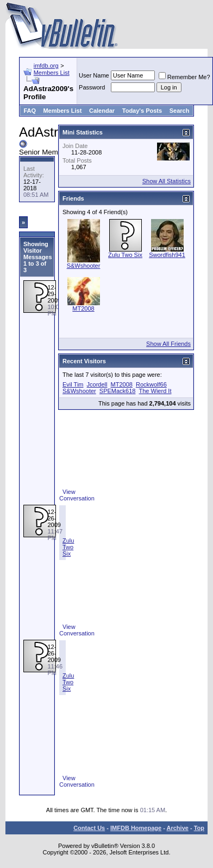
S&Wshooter (84, 266)
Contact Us (89, 828)
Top (199, 828)
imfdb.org (46, 66)
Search (180, 111)
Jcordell (97, 384)
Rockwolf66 (151, 384)
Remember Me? (184, 77)
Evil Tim (73, 384)
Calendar (102, 111)
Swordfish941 (167, 255)
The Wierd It (155, 391)
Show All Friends (168, 344)
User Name (94, 75)
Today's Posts (142, 111)
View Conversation (77, 495)
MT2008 (83, 308)
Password (92, 87)
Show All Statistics (167, 181)
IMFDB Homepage (136, 828)
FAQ (30, 111)
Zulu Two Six (68, 547)
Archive (178, 828)
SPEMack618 (118, 391)
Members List (52, 73)
